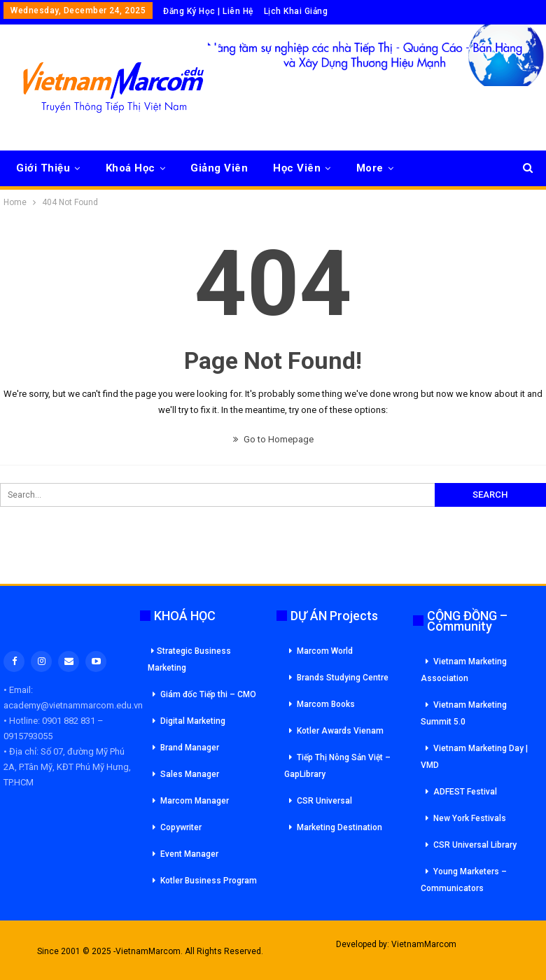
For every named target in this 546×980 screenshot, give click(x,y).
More (370, 168)
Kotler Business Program (209, 881)
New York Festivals (470, 818)
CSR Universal (324, 801)
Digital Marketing (193, 721)
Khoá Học (131, 168)
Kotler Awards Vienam (340, 731)
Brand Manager (190, 748)
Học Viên (297, 168)
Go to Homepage (273, 439)
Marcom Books (326, 704)
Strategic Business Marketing (189, 659)
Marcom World (325, 651)
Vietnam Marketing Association (464, 670)
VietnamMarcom (424, 944)
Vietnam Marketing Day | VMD (474, 757)
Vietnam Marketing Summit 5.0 (464, 713)
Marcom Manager (195, 801)
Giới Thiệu (43, 168)
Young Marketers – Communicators (464, 880)
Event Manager (189, 854)
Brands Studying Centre (343, 678)
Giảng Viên (219, 168)
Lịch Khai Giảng (296, 11)
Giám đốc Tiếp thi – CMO (208, 694)
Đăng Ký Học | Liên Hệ (208, 11)
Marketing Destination (339, 827)
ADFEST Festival (465, 792)
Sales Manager (190, 774)
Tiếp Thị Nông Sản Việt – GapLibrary (337, 766)
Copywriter (181, 827)
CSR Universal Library (475, 845)
